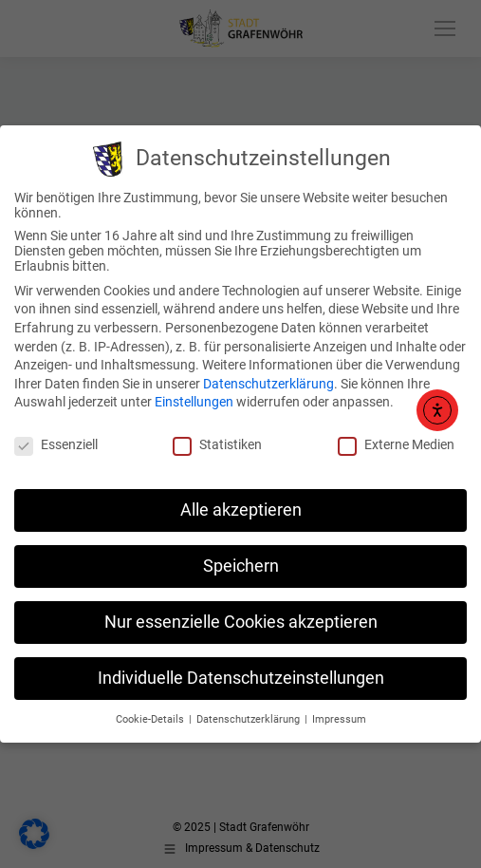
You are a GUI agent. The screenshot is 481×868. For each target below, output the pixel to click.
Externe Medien (396, 444)
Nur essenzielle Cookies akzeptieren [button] (241, 622)
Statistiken (217, 444)
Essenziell (56, 444)
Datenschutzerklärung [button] (250, 719)
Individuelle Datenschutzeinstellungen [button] (241, 678)
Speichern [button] (241, 566)
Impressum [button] (339, 719)
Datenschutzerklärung (268, 384)
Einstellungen (194, 402)
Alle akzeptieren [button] (241, 510)
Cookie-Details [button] (151, 719)
